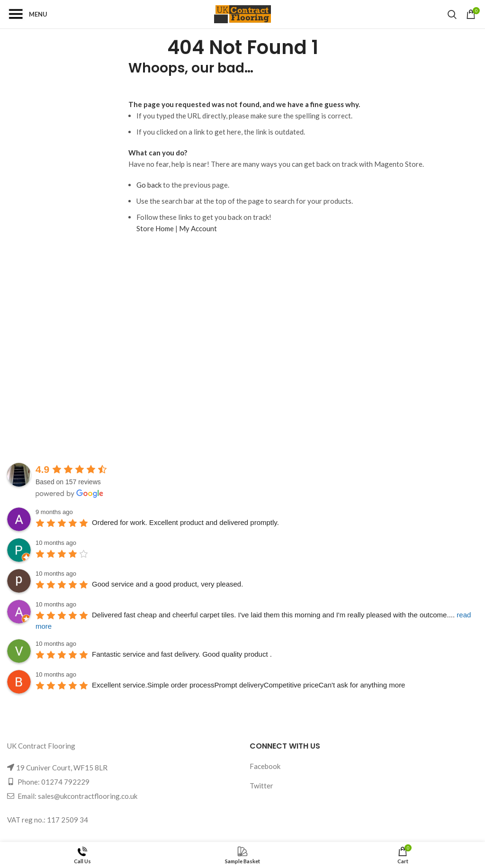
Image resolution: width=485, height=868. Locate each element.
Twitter (261, 786)
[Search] (452, 14)
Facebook (265, 766)
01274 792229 (65, 782)
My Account (198, 228)
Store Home (155, 228)
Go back (149, 185)
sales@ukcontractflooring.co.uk (88, 796)
